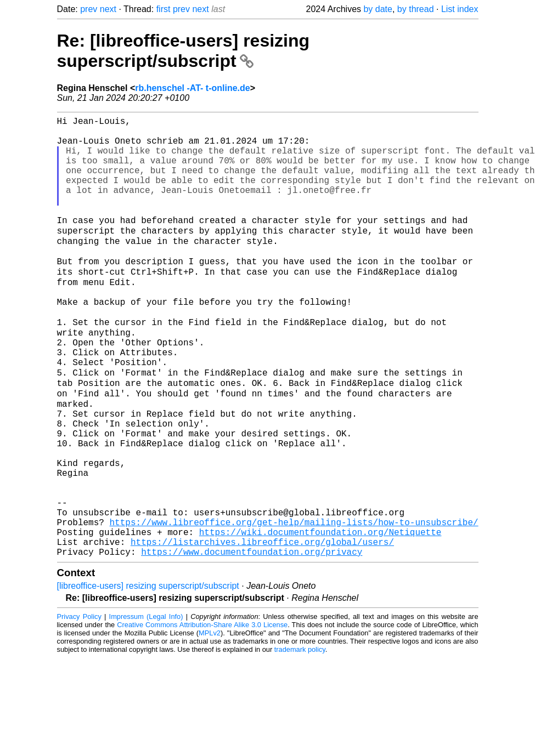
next (108, 9)
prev (89, 9)
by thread (416, 9)
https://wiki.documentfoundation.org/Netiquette (320, 605)
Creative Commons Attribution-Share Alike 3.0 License (202, 703)
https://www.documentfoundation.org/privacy (252, 629)
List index (460, 9)
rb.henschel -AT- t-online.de (193, 88)
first (164, 9)
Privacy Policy (79, 694)
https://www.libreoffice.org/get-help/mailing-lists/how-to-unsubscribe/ (294, 593)
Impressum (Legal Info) (146, 694)
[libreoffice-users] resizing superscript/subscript (148, 664)
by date (378, 9)
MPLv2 (210, 711)
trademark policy (300, 727)
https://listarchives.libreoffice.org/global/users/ (262, 617)
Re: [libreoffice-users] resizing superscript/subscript (184, 51)
